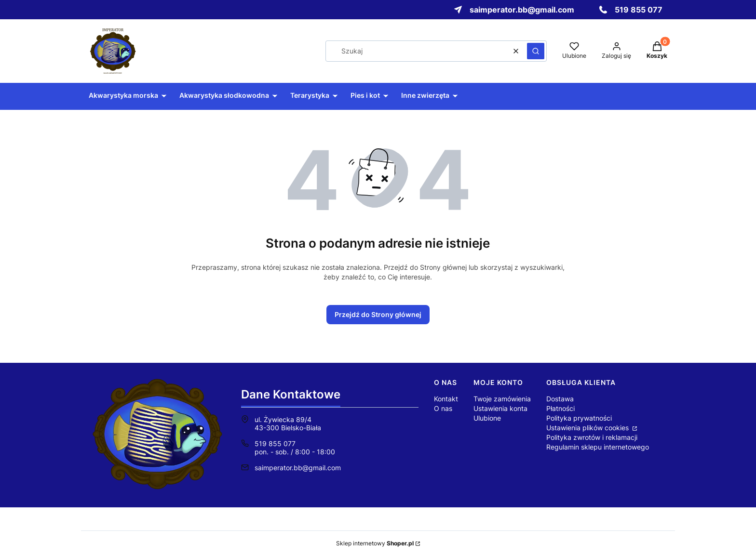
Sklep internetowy (375, 543)
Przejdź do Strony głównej (378, 314)
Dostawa (560, 399)
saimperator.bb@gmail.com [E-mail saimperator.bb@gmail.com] (298, 468)
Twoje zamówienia (502, 399)
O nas (443, 408)
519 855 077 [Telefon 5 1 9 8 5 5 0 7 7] (275, 443)
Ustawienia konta (500, 408)
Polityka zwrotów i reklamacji (592, 437)
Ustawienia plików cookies (588, 428)
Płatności (560, 408)
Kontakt (446, 399)
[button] (536, 51)
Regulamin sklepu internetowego (598, 447)
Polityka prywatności (579, 418)
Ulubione (487, 418)
